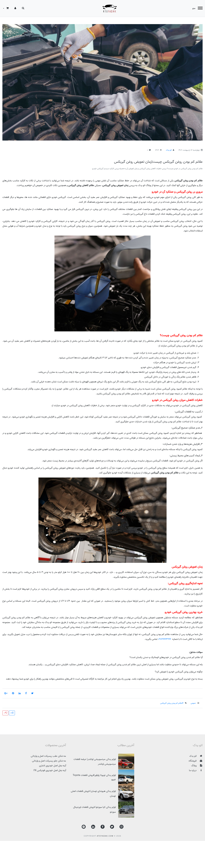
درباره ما (196, 770)
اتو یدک (169, 150)
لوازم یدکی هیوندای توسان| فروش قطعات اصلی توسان (102, 794)
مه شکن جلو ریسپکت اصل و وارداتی (49, 761)
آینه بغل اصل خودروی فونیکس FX (50, 770)
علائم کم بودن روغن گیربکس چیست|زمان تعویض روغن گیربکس (158, 162)
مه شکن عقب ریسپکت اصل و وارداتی (48, 756)
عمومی (193, 703)
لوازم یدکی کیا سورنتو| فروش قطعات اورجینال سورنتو (104, 810)
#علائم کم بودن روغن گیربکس (172, 703)
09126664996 (165, 639)
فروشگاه (196, 761)
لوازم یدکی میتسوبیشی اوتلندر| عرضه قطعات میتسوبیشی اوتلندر (104, 762)
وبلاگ (197, 766)
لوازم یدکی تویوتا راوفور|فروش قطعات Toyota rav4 (103, 778)
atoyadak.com (105, 836)
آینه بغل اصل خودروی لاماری (53, 766)
